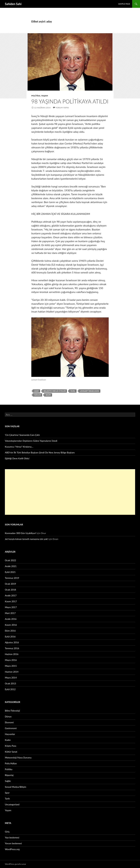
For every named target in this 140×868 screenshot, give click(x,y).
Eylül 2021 (10, 572)
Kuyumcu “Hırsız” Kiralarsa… (19, 447)
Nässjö (38, 395)
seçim (48, 395)
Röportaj (9, 775)
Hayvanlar (10, 734)
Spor (7, 793)
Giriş (7, 832)
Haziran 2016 (12, 654)
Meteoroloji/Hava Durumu (18, 758)
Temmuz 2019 (12, 578)
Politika (36, 96)
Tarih (7, 799)
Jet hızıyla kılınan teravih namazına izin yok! (26, 539)
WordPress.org (12, 849)
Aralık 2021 (11, 566)
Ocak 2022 (10, 560)
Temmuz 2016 (12, 648)
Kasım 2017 (11, 601)
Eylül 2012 (10, 689)
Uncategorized (12, 804)
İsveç (73, 391)
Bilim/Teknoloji (12, 711)
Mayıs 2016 (11, 660)
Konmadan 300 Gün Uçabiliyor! (21, 533)
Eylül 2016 (10, 637)
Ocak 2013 (10, 683)
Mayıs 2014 (11, 678)
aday (37, 391)
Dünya (8, 716)
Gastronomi (11, 728)
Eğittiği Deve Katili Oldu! (17, 458)
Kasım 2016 (11, 625)
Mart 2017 (10, 613)
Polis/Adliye (11, 763)
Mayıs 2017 (11, 607)
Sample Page (124, 4)
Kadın (8, 740)
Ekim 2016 (10, 631)
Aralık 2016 (11, 619)
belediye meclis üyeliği (55, 391)
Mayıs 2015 (11, 666)
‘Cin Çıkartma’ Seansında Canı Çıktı (22, 435)
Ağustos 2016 (12, 642)
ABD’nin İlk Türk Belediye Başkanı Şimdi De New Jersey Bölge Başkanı (40, 452)
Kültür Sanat (11, 752)
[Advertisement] (70, 492)
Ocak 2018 (10, 590)
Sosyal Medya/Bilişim (16, 787)
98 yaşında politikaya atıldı (70, 101)
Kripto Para (11, 746)
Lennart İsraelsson (90, 391)
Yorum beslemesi (13, 843)
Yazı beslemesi (12, 837)
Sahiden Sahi (13, 4)
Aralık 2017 (11, 595)
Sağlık (8, 781)
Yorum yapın (62, 108)
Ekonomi (9, 722)
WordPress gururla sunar (15, 864)
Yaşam (45, 96)
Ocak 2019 (10, 584)
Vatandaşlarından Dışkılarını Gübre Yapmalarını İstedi (31, 441)
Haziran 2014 (12, 672)
